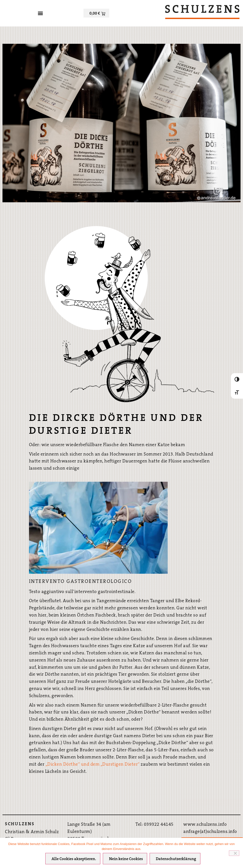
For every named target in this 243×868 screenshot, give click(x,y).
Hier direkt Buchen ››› (212, 829)
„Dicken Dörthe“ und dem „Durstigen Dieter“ (93, 764)
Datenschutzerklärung (176, 859)
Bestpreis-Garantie (212, 813)
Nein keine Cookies (126, 859)
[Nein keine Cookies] (234, 853)
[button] (40, 13)
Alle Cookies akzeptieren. (74, 859)
